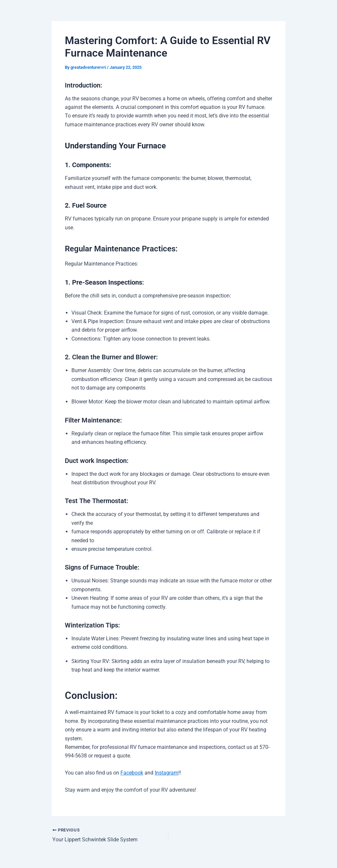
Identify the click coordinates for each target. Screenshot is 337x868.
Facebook (132, 773)
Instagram (167, 773)
